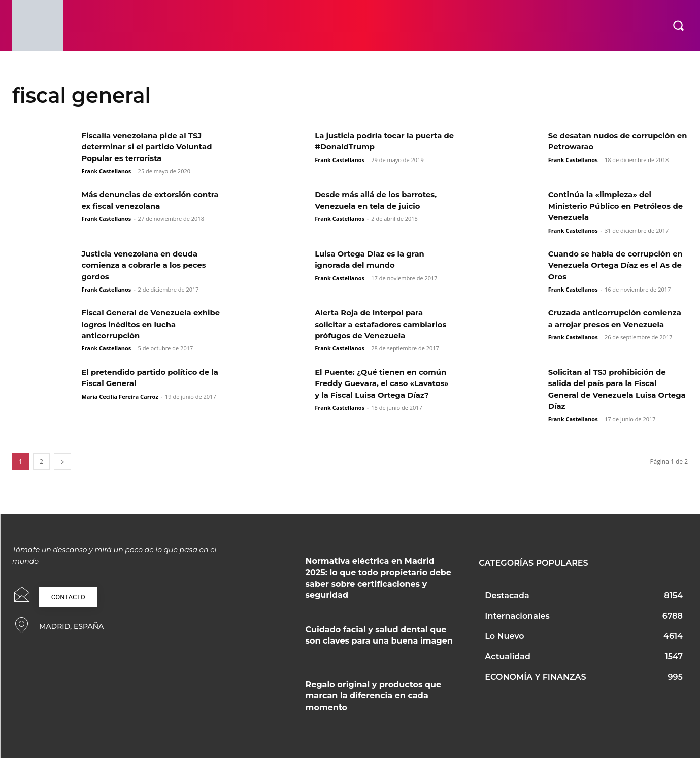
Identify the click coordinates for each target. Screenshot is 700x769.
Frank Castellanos (106, 171)
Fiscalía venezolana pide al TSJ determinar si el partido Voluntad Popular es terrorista (146, 147)
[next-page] (62, 473)
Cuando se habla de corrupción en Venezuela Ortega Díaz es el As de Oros (614, 265)
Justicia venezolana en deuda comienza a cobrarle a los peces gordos (148, 265)
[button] (678, 25)
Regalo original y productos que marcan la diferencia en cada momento (374, 707)
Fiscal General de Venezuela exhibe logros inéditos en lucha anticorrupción (148, 324)
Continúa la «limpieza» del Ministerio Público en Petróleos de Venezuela (614, 206)
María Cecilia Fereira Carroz (120, 408)
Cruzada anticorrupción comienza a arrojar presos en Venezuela (609, 324)
